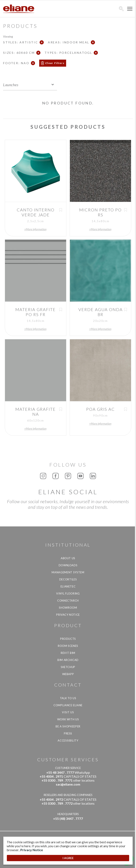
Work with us (68, 719)
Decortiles (68, 579)
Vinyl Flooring (68, 593)
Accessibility (68, 740)
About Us (68, 558)
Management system (68, 572)
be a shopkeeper (68, 726)
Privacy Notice (68, 615)
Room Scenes (68, 646)
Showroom (68, 608)
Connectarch (68, 601)
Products (68, 639)
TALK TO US (68, 698)
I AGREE (68, 858)
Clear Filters (55, 63)
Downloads (68, 565)
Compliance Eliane (68, 705)
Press (68, 733)
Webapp (68, 674)
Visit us (68, 712)
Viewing (8, 36)
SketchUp (68, 667)
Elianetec (68, 586)
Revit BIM (68, 653)
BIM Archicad (68, 660)
